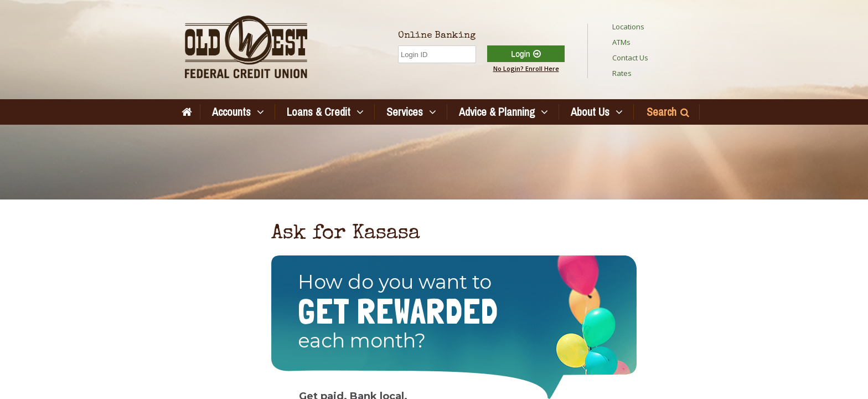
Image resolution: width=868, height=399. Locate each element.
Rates (622, 73)
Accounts (231, 112)
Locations (628, 27)
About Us (590, 112)
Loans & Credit (319, 112)
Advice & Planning (497, 112)
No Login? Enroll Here (526, 68)
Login (520, 54)
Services (405, 112)
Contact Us (630, 58)
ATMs (621, 42)
